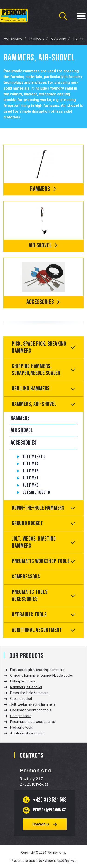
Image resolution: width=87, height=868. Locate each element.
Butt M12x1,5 (34, 457)
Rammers (20, 418)
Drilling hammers (31, 389)
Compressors (26, 577)
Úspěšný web (67, 861)
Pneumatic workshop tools (41, 561)
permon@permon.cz (50, 810)
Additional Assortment (37, 630)
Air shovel (22, 430)
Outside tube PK (36, 492)
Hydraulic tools (29, 615)
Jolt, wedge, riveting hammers (34, 542)
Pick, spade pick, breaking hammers (39, 347)
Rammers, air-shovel (34, 404)
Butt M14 (30, 464)
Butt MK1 (30, 478)
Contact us (41, 824)
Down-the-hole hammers (38, 508)
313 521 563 (50, 800)
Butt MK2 (30, 485)
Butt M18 (30, 471)
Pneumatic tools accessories (30, 596)
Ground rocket (27, 523)
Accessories (24, 443)
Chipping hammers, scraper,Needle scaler (36, 370)
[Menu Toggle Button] (81, 16)
